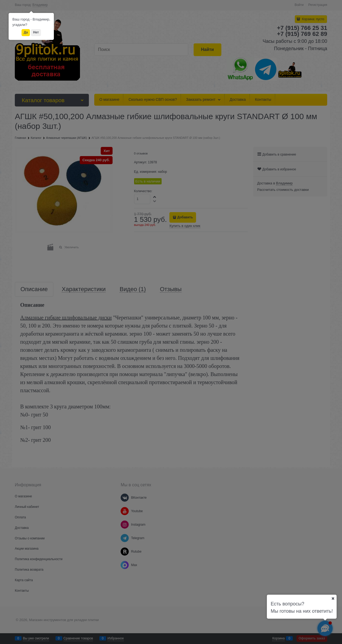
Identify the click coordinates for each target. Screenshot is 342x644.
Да (26, 32)
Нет (36, 32)
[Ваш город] (333, 598)
